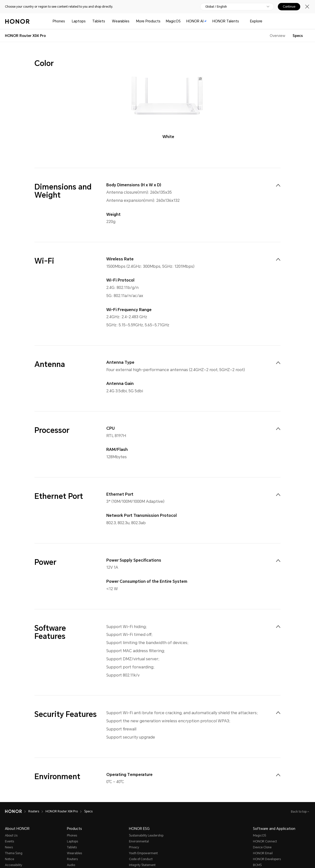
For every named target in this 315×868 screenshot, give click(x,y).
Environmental (139, 841)
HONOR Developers (267, 859)
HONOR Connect (265, 841)
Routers (72, 859)
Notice (9, 859)
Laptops (79, 21)
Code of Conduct (141, 859)
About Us (11, 836)
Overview (277, 36)
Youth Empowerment (143, 853)
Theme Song (14, 853)
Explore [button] (256, 21)
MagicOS (173, 21)
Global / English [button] (216, 7)
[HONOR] (17, 811)
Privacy (134, 847)
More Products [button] (148, 21)
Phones (59, 21)
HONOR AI (197, 21)
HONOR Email (263, 853)
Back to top (299, 812)
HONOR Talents (226, 21)
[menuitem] (278, 185)
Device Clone (262, 847)
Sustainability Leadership (146, 836)
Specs (298, 36)
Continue (289, 7)
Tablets (99, 21)
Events (9, 841)
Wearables (121, 21)
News (9, 847)
